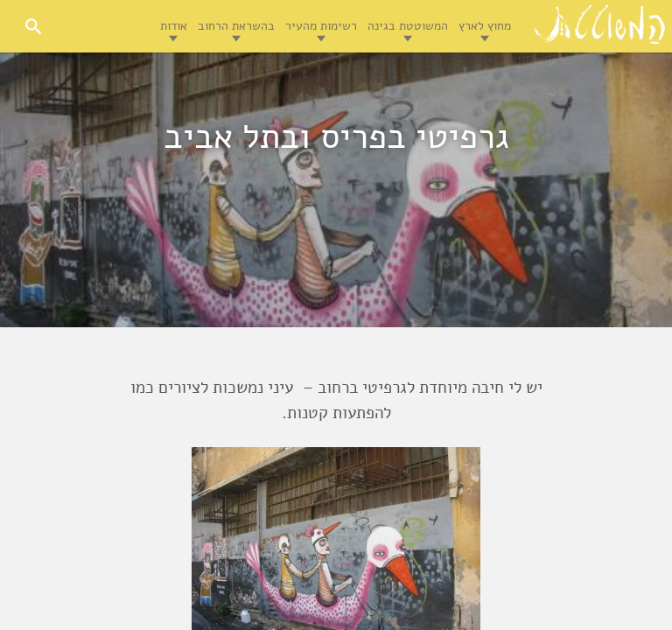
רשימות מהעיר (321, 26)
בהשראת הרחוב (236, 26)
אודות (174, 26)
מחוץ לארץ (485, 26)
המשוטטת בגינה (408, 26)
